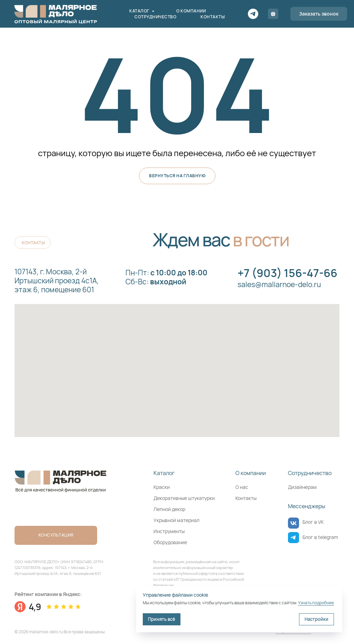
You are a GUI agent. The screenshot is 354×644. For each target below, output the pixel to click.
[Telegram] (253, 14)
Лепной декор (169, 509)
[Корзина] (273, 14)
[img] (294, 523)
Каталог (140, 11)
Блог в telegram (320, 537)
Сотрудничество (155, 17)
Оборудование (170, 542)
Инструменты (169, 531)
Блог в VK (313, 522)
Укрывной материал (176, 520)
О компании (191, 11)
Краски (162, 487)
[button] (319, 14)
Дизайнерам (302, 487)
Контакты (213, 17)
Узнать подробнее (316, 603)
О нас (242, 487)
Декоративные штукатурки (184, 498)
